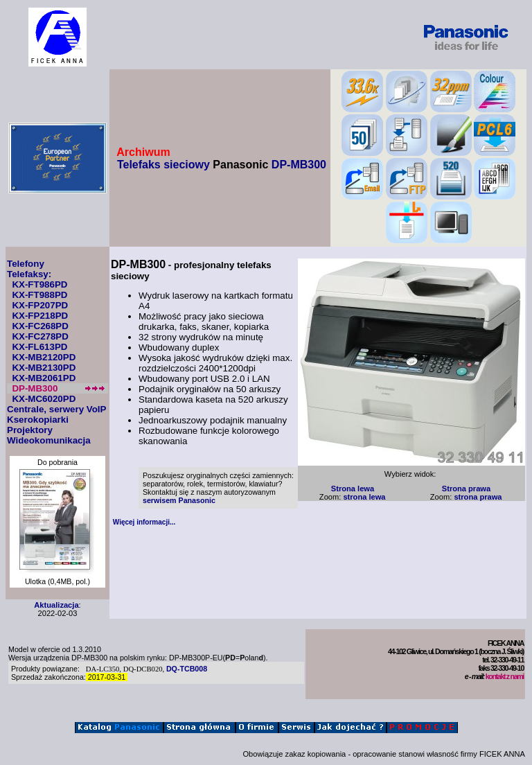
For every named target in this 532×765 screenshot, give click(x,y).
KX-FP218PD (40, 316)
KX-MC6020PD (44, 399)
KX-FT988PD (39, 295)
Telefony (26, 264)
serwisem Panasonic (179, 500)
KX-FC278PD (40, 336)
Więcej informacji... (144, 522)
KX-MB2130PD (44, 368)
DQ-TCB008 (187, 669)
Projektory (30, 430)
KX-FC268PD (40, 326)
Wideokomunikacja (49, 440)
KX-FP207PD (40, 305)
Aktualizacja (56, 605)
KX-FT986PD (39, 284)
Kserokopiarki (38, 420)
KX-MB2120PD (44, 357)
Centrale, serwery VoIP (56, 409)
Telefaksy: (29, 274)
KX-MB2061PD (44, 378)
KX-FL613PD (39, 347)
